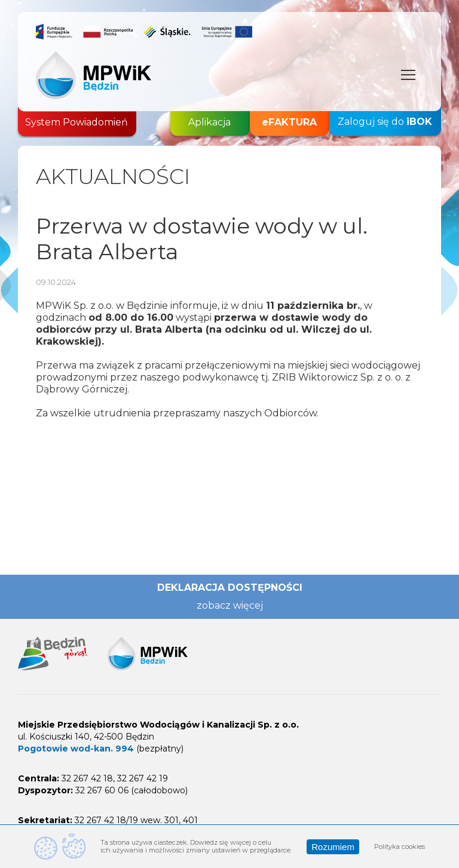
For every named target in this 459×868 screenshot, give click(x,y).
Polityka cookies (400, 846)
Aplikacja (209, 122)
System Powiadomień (76, 122)
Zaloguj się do (385, 122)
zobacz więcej (230, 605)
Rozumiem (333, 847)
